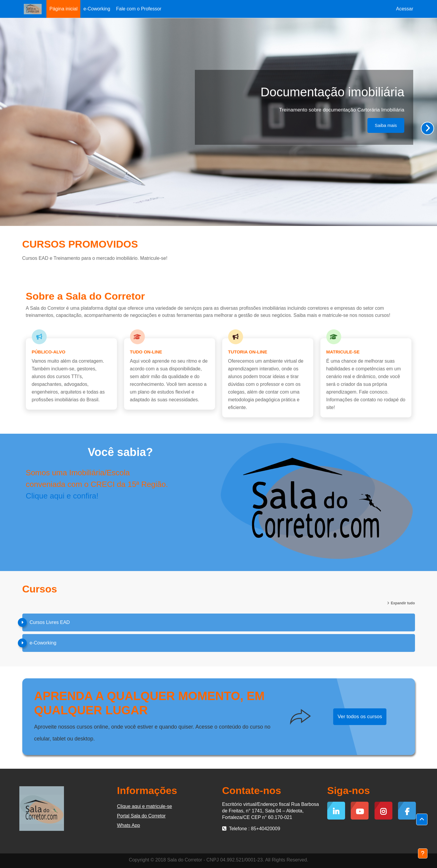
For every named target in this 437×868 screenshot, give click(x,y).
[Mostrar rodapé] (423, 853)
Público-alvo (49, 352)
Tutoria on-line (248, 352)
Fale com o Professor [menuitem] (139, 9)
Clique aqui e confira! (62, 496)
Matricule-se (343, 352)
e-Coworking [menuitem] (97, 9)
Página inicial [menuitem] (63, 9)
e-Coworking (43, 643)
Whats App (128, 825)
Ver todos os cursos (360, 717)
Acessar (405, 9)
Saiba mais (386, 125)
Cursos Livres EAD (50, 622)
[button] (422, 820)
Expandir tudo (403, 603)
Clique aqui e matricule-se (144, 806)
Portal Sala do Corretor (141, 816)
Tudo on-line (146, 352)
